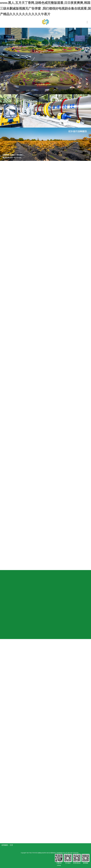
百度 (11, 845)
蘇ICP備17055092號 (32, 853)
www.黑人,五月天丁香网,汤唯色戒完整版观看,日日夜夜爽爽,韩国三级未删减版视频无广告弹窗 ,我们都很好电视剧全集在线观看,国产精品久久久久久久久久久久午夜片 (45, 8)
